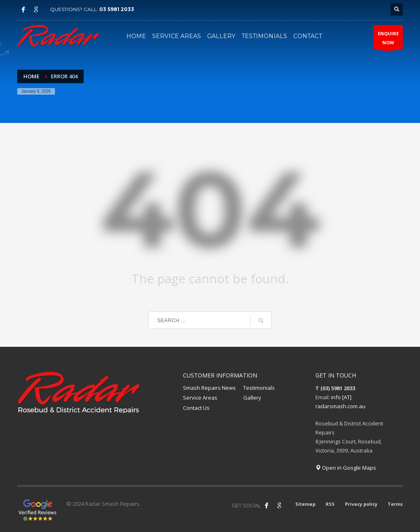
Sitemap (305, 504)
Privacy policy (361, 504)
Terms (395, 504)
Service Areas (200, 398)
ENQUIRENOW (388, 40)
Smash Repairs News (209, 388)
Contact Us (196, 408)
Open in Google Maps (346, 468)
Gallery (252, 398)
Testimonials (259, 388)
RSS (330, 504)
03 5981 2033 (117, 9)
